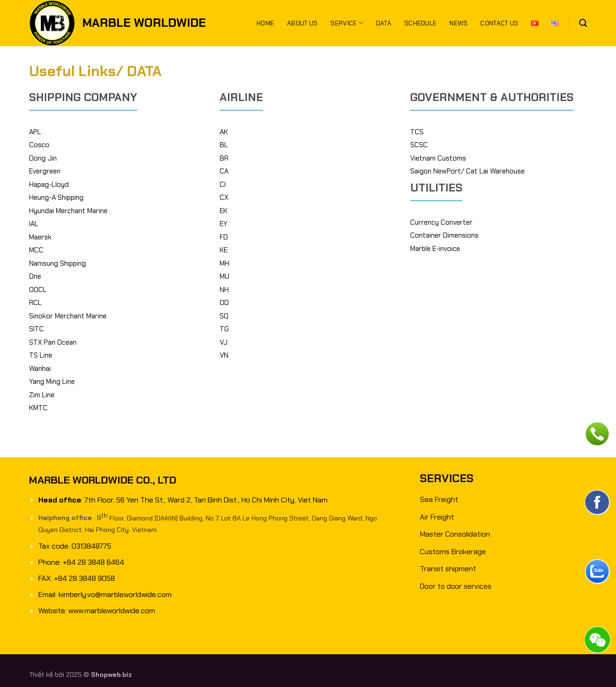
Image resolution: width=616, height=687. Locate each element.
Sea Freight (439, 499)
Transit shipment (448, 569)
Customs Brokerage (453, 552)
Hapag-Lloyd (49, 185)
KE (224, 250)
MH (224, 263)
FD (224, 237)
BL (224, 145)
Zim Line (42, 395)
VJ (224, 342)
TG (224, 329)
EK (224, 211)
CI (223, 185)
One (35, 276)
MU (224, 276)
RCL (35, 303)
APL (35, 132)
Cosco (39, 145)
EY (224, 224)
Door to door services (456, 586)
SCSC (419, 145)
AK (224, 132)
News (458, 23)
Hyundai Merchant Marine (68, 211)
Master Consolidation (455, 534)
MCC (36, 250)
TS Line (41, 355)
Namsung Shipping (57, 263)
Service (347, 23)
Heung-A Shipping (56, 197)
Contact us (499, 23)
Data (384, 23)
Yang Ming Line (52, 382)
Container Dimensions (444, 235)
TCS (417, 132)
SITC (36, 329)
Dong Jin (43, 158)
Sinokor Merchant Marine (68, 316)
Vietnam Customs (438, 158)
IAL (34, 224)
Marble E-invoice (435, 249)
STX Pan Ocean (53, 342)
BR (224, 158)
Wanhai (40, 369)
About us (302, 23)
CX (224, 197)
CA (224, 171)
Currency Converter (441, 222)
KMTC (38, 408)
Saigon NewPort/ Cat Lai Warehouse (467, 171)
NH (224, 290)
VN (224, 355)
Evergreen (45, 171)
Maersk (40, 237)
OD (224, 303)
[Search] (583, 23)
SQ (224, 316)
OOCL (38, 290)
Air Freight (437, 517)
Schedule (420, 23)
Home (265, 23)
